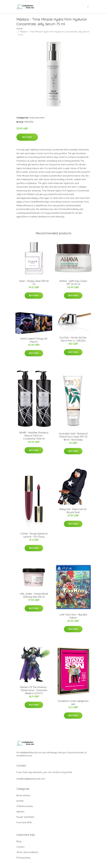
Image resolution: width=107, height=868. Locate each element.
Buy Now (27, 137)
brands (20, 801)
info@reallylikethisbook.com (31, 779)
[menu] (88, 7)
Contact (20, 847)
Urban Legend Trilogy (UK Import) (34, 340)
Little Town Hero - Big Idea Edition (73, 616)
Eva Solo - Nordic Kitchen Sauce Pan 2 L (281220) (73, 339)
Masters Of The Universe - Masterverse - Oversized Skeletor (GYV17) (34, 690)
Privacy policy (23, 858)
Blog (19, 841)
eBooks (20, 812)
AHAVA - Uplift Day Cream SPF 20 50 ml (73, 283)
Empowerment (37, 118)
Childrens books (25, 806)
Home (20, 29)
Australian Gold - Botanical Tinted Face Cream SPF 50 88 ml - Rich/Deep (73, 437)
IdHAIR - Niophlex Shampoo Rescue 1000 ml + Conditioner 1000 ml (34, 436)
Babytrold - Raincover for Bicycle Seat (73, 511)
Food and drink (24, 822)
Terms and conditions (27, 852)
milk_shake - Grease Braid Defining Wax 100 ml (34, 595)
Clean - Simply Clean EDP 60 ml (34, 283)
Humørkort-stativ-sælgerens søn (73, 703)
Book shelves (23, 795)
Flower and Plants (25, 817)
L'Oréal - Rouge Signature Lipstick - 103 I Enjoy (34, 535)
